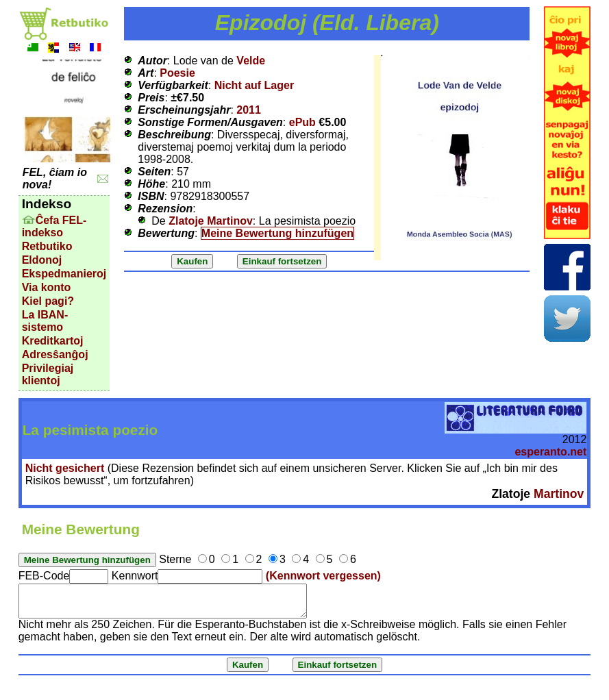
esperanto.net (550, 452)
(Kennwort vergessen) (323, 576)
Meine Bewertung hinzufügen (277, 233)
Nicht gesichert (65, 468)
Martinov (559, 494)
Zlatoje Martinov (211, 221)
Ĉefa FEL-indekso (54, 226)
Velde (251, 61)
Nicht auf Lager (254, 85)
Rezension (165, 209)
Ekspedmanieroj (64, 274)
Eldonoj (42, 260)
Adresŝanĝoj (55, 354)
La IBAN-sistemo (45, 321)
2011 (249, 110)
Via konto (47, 287)
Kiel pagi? (48, 301)
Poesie (177, 73)
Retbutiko (47, 246)
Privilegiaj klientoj (48, 374)
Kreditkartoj (53, 341)
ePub (302, 122)
